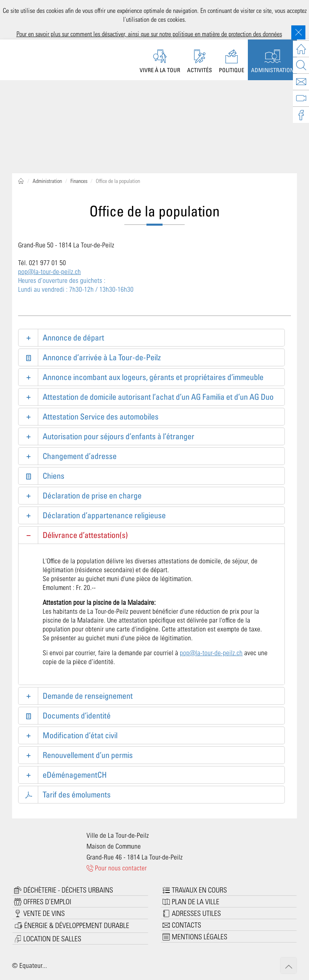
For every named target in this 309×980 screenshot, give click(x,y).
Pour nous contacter (117, 868)
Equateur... (33, 965)
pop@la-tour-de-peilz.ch (49, 271)
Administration (47, 181)
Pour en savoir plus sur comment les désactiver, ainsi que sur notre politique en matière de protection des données (149, 34)
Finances (79, 181)
